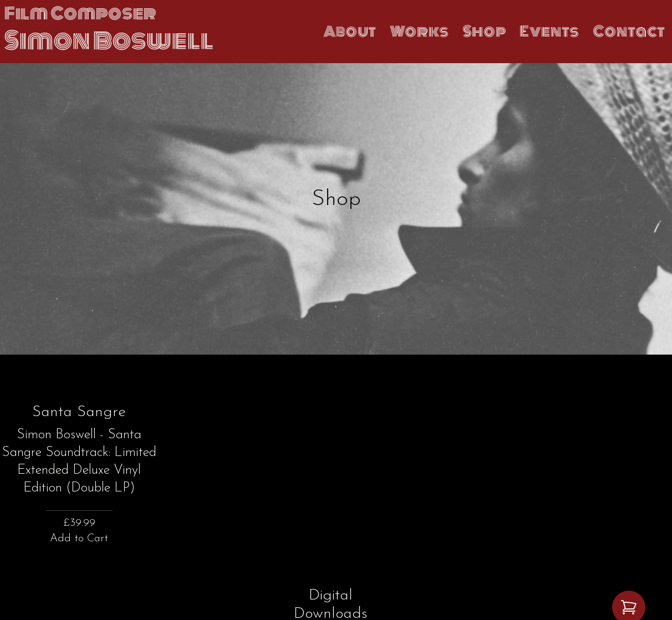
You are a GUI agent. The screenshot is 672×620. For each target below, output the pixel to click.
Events (549, 32)
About (350, 32)
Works (419, 32)
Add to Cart (79, 539)
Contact (629, 32)
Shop (484, 32)
